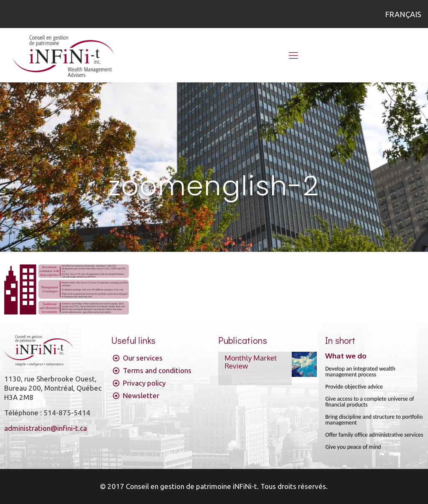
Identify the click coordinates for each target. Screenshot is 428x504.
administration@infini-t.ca (46, 428)
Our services (143, 358)
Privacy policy (144, 383)
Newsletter (141, 395)
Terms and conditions (157, 370)
